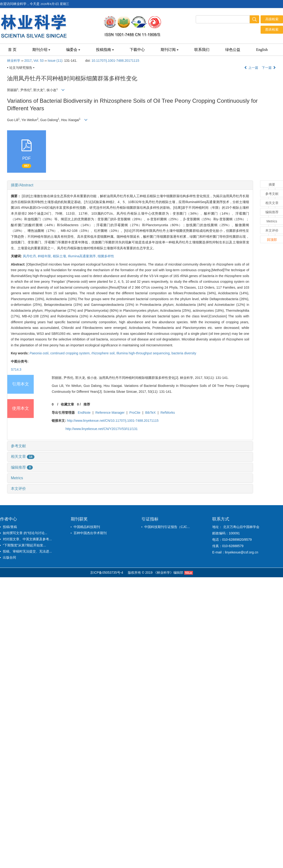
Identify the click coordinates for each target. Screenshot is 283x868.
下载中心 (137, 50)
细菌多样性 (106, 256)
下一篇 (269, 68)
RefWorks (168, 413)
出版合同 (9, 557)
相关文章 (23, 457)
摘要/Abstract (22, 185)
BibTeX (150, 413)
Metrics (17, 478)
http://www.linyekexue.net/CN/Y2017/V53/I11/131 (102, 429)
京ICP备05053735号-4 (107, 573)
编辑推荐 (22, 467)
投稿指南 (105, 50)
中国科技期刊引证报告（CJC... (167, 527)
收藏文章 (67, 404)
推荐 (87, 404)
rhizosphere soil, (104, 353)
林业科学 (14, 61)
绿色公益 (233, 50)
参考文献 (18, 446)
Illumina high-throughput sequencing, (144, 353)
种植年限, (45, 256)
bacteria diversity (184, 353)
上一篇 (251, 68)
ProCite (135, 413)
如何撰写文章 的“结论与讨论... (25, 533)
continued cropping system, (71, 353)
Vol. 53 (39, 61)
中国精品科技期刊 (87, 527)
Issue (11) (55, 61)
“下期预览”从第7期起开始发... (24, 545)
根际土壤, (60, 256)
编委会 (73, 50)
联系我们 (202, 50)
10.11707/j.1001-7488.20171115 (115, 61)
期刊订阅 (170, 50)
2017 (28, 61)
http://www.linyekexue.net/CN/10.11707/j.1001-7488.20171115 (113, 421)
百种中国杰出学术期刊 (90, 533)
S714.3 (16, 369)
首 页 (12, 50)
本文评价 (18, 489)
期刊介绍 (41, 50)
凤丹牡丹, (30, 256)
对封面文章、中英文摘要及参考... (27, 539)
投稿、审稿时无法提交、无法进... (27, 551)
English (262, 50)
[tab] (130, 185)
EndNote (84, 413)
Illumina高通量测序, (83, 256)
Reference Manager (110, 413)
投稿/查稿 (10, 527)
